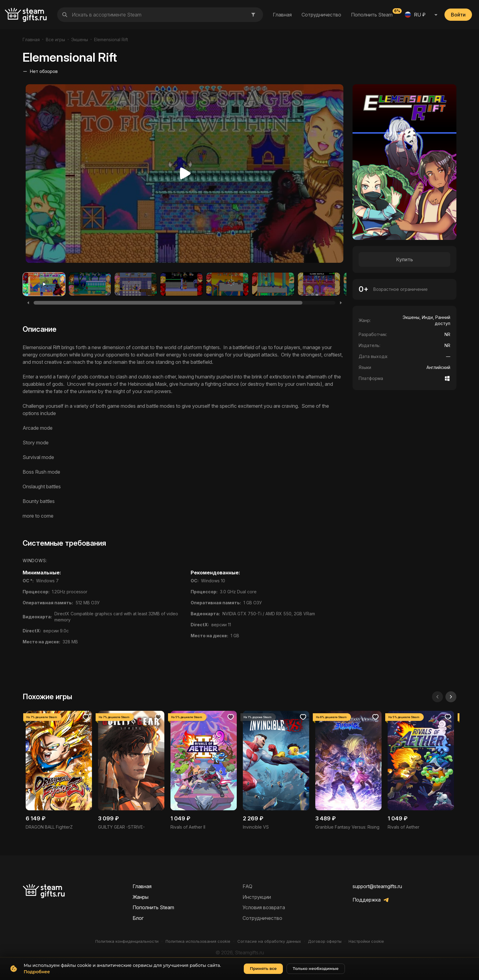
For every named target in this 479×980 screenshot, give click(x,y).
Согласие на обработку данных (269, 941)
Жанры (141, 897)
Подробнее (37, 977)
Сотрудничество (321, 15)
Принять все (263, 974)
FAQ (247, 886)
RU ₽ (415, 15)
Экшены (80, 40)
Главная (282, 15)
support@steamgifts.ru (377, 886)
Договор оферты (325, 941)
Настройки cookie (366, 941)
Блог (138, 918)
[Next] (341, 303)
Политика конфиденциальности (127, 941)
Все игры (55, 40)
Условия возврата (264, 907)
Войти (458, 15)
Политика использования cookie (198, 941)
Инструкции (257, 897)
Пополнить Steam (372, 14)
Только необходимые (316, 974)
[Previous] (28, 303)
